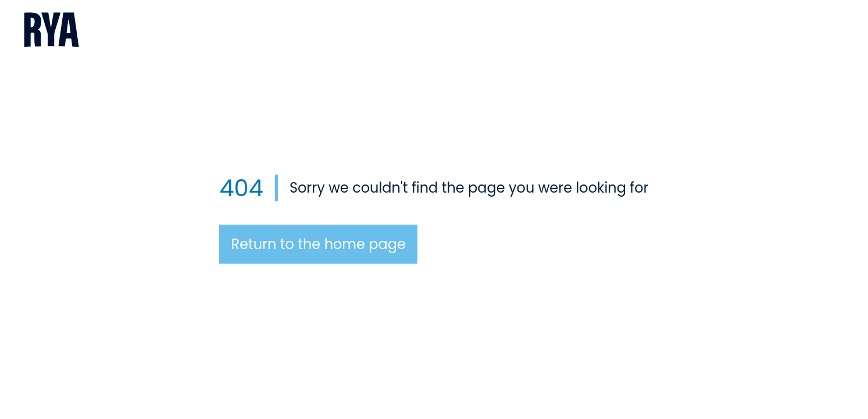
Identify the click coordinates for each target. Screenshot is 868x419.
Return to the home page (318, 244)
